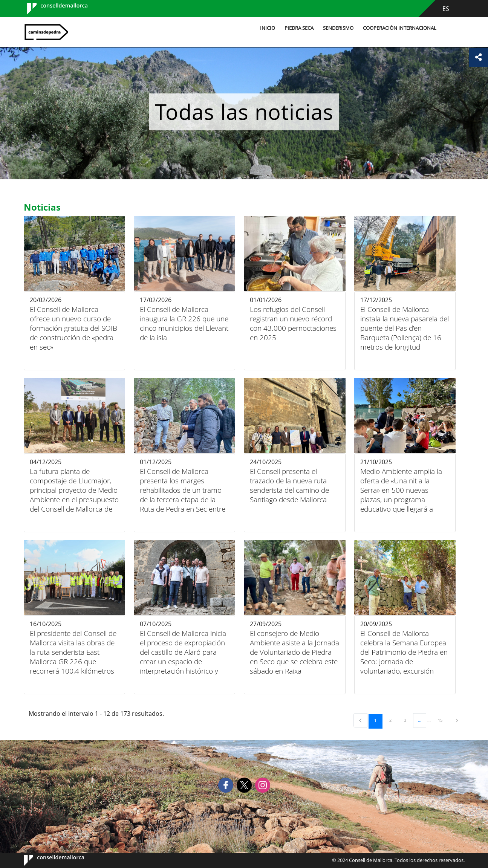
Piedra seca (299, 28)
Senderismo (338, 28)
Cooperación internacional (400, 28)
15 (443, 720)
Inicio (268, 28)
